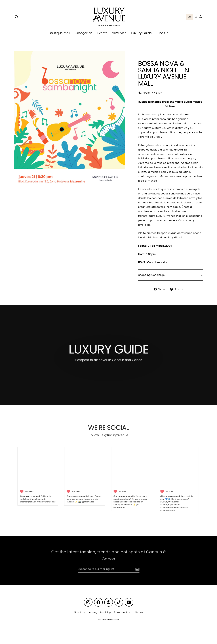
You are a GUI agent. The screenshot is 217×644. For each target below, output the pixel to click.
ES (196, 17)
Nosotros (79, 612)
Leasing (92, 612)
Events (102, 33)
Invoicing (105, 612)
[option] (196, 17)
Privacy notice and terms (129, 612)
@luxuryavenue (116, 437)
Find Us (162, 33)
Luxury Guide (141, 33)
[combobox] (189, 17)
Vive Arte (119, 33)
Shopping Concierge (170, 275)
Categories (83, 33)
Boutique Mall (59, 33)
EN (189, 17)
